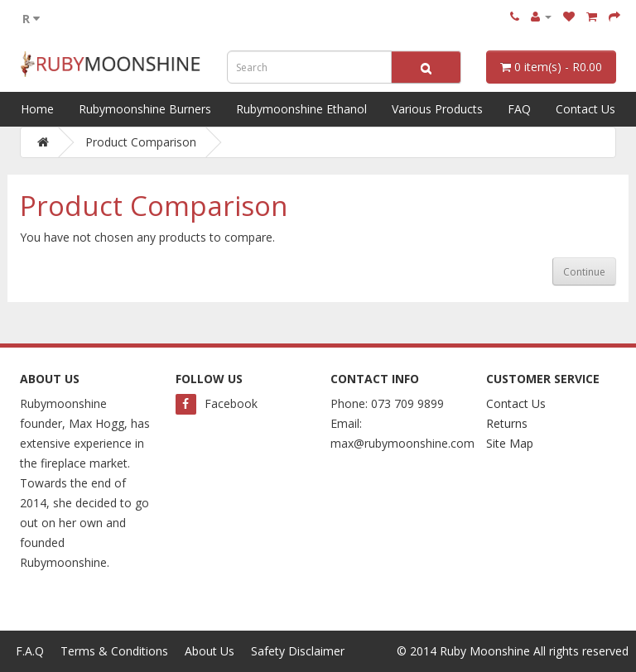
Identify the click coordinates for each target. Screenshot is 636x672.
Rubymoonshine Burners (145, 109)
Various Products (437, 109)
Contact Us (585, 109)
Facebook (217, 403)
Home (37, 109)
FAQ (519, 109)
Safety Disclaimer (298, 651)
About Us (210, 651)
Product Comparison (141, 142)
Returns (507, 423)
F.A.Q (30, 651)
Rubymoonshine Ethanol (301, 109)
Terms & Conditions (114, 651)
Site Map (510, 443)
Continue (584, 272)
